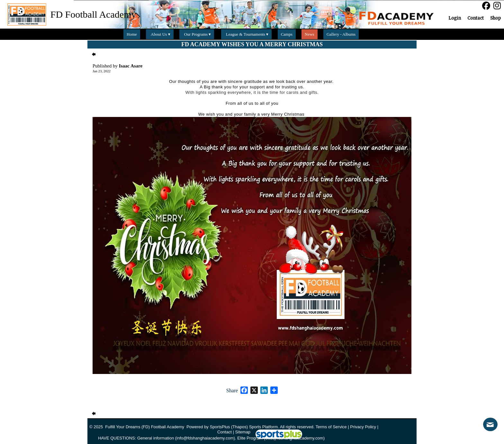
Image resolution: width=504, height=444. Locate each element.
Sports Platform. (264, 427)
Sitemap (243, 432)
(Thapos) (239, 427)
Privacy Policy (363, 427)
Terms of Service (331, 427)
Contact (225, 432)
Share (232, 391)
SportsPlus (220, 427)
